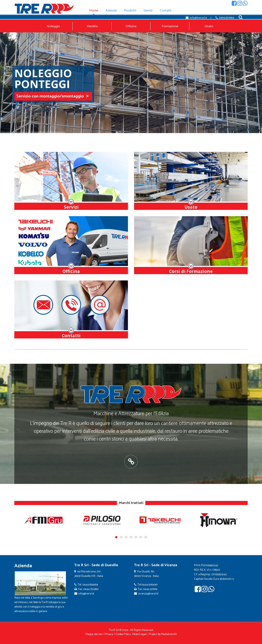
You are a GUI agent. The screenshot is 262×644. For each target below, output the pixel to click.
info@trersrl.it (198, 18)
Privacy (109, 634)
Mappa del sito (94, 634)
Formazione (170, 26)
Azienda (23, 566)
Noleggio (53, 26)
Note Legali (140, 634)
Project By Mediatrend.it (163, 634)
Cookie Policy (123, 634)
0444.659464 (226, 18)
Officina (131, 26)
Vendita (92, 26)
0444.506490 (149, 585)
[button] (116, 537)
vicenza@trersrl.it (148, 594)
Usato (209, 26)
